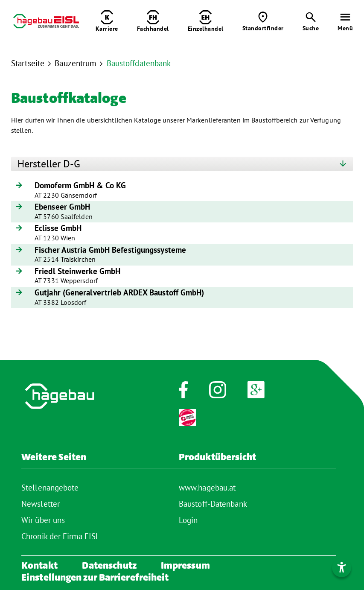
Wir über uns (43, 520)
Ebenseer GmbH (62, 207)
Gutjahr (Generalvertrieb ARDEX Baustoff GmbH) (119, 293)
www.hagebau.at (207, 488)
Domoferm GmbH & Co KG (80, 186)
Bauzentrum (75, 63)
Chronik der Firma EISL (61, 536)
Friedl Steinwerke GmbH (77, 272)
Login (188, 520)
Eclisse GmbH (58, 228)
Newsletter (41, 504)
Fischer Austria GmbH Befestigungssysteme (110, 250)
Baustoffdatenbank (139, 63)
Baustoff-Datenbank (213, 504)
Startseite (28, 63)
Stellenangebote (50, 488)
